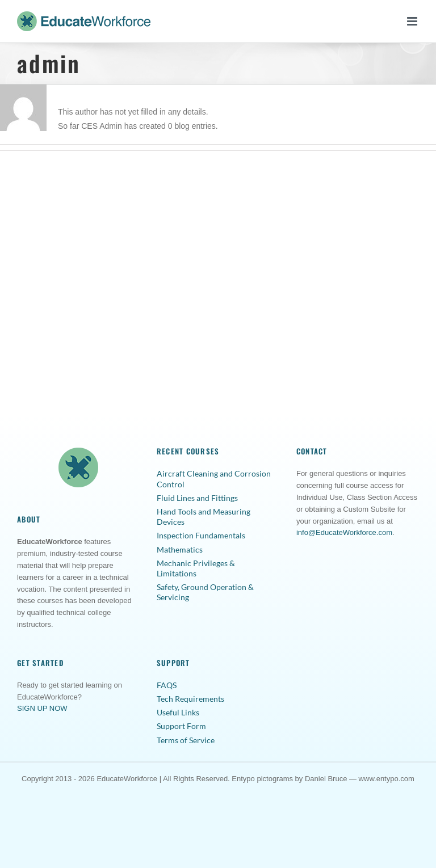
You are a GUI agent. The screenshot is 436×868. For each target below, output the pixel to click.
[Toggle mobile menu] (413, 21)
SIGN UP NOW (42, 708)
